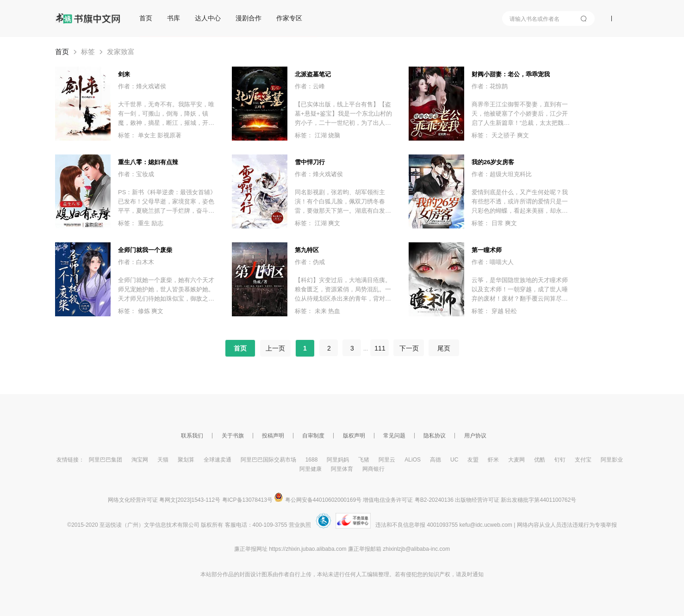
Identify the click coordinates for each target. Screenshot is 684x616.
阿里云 (387, 460)
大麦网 (516, 460)
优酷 (540, 460)
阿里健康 (311, 469)
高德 (435, 460)
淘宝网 (140, 460)
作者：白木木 (136, 262)
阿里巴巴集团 (106, 460)
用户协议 (475, 436)
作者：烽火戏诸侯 (142, 86)
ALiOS (413, 460)
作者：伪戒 (310, 262)
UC (454, 460)
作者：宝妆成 (136, 174)
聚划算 (186, 460)
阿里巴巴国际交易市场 (268, 460)
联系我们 (192, 436)
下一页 (409, 348)
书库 (174, 18)
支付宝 (583, 460)
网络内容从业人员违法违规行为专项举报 (567, 525)
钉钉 (560, 460)
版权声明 (354, 436)
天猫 (163, 460)
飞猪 (364, 460)
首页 (146, 18)
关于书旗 (233, 436)
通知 (478, 574)
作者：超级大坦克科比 (502, 174)
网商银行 (373, 469)
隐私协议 (435, 436)
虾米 (493, 460)
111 (380, 348)
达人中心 (208, 18)
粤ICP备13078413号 (247, 500)
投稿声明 (273, 436)
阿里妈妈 (338, 460)
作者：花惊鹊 (490, 86)
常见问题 (394, 436)
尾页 (444, 348)
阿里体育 (342, 469)
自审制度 (313, 436)
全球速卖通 (218, 460)
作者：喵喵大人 (493, 262)
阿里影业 (612, 460)
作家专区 (289, 18)
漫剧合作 (249, 18)
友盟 (473, 460)
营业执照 (300, 525)
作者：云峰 (310, 86)
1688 (312, 460)
